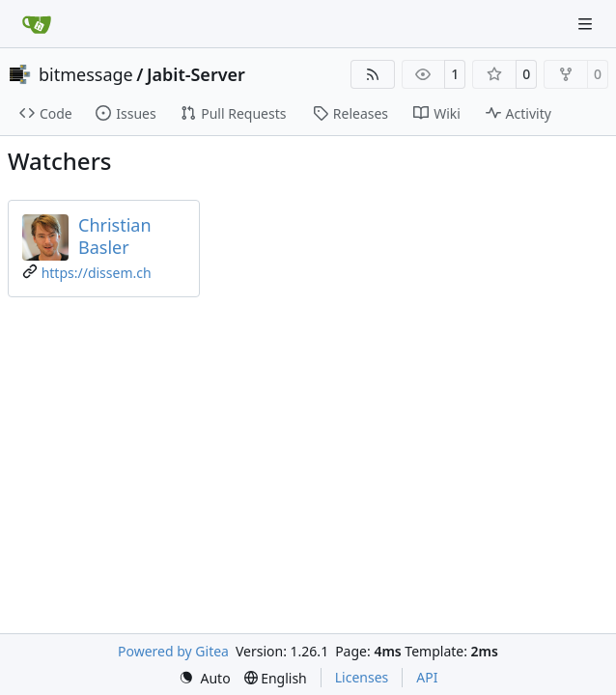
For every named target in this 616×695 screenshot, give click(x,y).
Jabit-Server (196, 74)
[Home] (37, 24)
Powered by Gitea (173, 651)
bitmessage (86, 74)
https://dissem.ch (97, 273)
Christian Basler (115, 236)
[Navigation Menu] (587, 24)
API (427, 677)
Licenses (362, 677)
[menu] (205, 678)
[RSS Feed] (373, 74)
